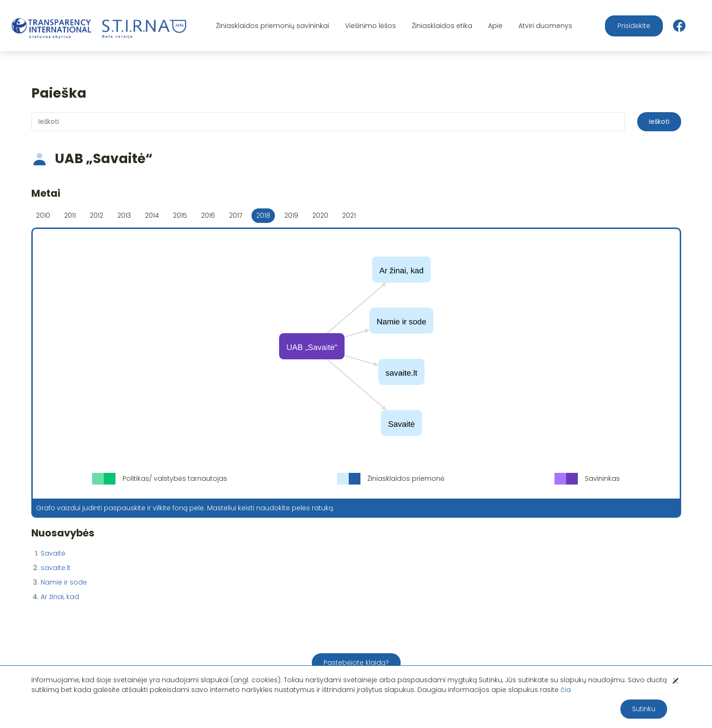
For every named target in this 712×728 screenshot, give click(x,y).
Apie (495, 26)
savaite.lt (56, 568)
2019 (291, 215)
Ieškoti (659, 121)
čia (566, 690)
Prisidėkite (634, 26)
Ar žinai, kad (60, 597)
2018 (263, 215)
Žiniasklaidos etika (442, 26)
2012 (97, 215)
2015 (180, 215)
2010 (43, 215)
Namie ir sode (64, 582)
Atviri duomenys (545, 26)
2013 (124, 215)
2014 (152, 215)
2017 (236, 215)
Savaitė (53, 553)
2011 (70, 215)
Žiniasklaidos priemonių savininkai (273, 26)
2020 (320, 215)
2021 (349, 215)
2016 (208, 215)
